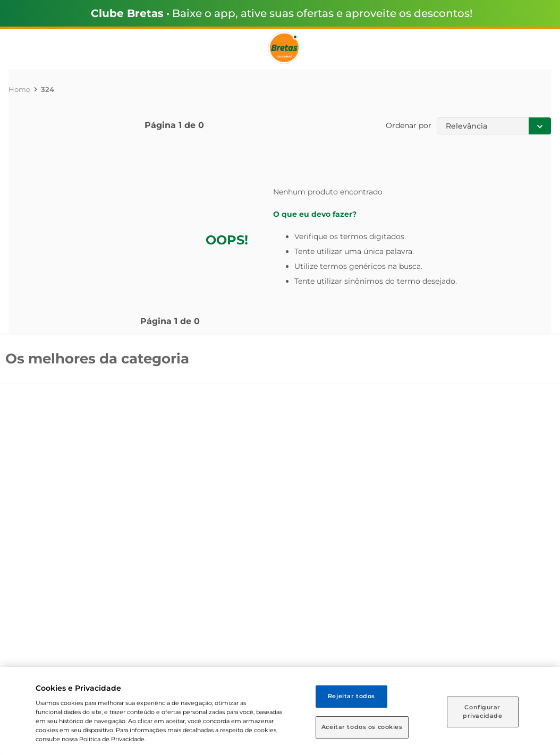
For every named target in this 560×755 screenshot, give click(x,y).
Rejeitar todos (351, 696)
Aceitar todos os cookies (362, 727)
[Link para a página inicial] (19, 89)
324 (48, 89)
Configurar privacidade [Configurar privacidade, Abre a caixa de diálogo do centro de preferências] (482, 711)
